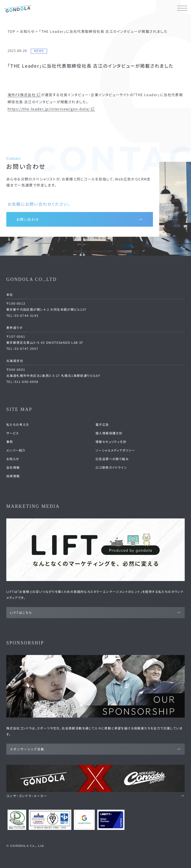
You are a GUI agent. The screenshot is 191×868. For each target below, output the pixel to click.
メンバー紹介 (16, 450)
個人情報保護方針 (109, 433)
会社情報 (13, 467)
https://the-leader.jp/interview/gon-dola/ (51, 109)
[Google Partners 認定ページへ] (84, 820)
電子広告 (102, 424)
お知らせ (13, 459)
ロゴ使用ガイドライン (111, 467)
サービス (13, 433)
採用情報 (13, 476)
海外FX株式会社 (24, 95)
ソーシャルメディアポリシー (115, 450)
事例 (10, 442)
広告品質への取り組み (112, 459)
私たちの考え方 (18, 424)
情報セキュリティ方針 (111, 442)
